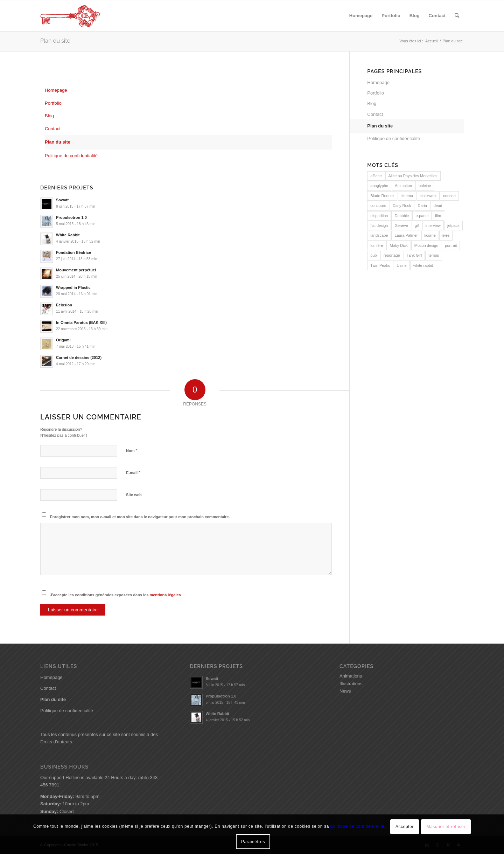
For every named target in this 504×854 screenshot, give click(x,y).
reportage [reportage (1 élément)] (392, 255)
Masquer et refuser (446, 827)
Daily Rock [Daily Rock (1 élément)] (402, 206)
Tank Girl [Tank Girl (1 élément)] (414, 255)
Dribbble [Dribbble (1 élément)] (402, 216)
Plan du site (55, 41)
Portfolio (53, 103)
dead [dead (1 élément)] (438, 206)
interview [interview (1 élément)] (433, 225)
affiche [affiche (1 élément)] (376, 176)
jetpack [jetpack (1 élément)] (453, 225)
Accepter (405, 827)
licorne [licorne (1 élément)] (430, 235)
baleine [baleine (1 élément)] (425, 186)
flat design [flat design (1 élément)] (379, 225)
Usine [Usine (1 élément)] (402, 265)
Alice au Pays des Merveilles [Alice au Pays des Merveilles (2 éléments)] (413, 176)
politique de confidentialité (358, 826)
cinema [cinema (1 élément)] (407, 196)
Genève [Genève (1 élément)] (401, 225)
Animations (351, 676)
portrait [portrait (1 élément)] (451, 245)
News (345, 691)
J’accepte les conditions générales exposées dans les (115, 595)
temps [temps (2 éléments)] (434, 255)
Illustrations (351, 684)
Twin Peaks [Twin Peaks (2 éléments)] (380, 265)
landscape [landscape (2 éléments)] (379, 235)
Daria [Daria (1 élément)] (422, 206)
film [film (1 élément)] (438, 216)
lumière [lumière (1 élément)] (377, 245)
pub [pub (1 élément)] (373, 255)
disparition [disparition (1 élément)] (379, 216)
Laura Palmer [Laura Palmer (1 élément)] (406, 235)
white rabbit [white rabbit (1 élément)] (423, 265)
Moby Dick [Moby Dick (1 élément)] (398, 245)
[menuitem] (361, 16)
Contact (53, 129)
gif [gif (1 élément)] (417, 225)
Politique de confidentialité (71, 156)
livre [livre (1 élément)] (446, 235)
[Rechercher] (457, 16)
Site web (134, 495)
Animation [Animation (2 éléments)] (403, 186)
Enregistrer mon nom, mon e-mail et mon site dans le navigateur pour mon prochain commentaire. (140, 517)
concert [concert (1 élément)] (449, 196)
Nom (132, 450)
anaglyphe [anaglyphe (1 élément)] (379, 186)
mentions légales (165, 595)
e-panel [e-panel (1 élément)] (422, 216)
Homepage (56, 90)
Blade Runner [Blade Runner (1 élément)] (382, 196)
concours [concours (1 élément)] (378, 206)
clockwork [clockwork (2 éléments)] (428, 196)
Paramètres (253, 842)
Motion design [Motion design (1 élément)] (426, 245)
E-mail (133, 473)
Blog (49, 116)
